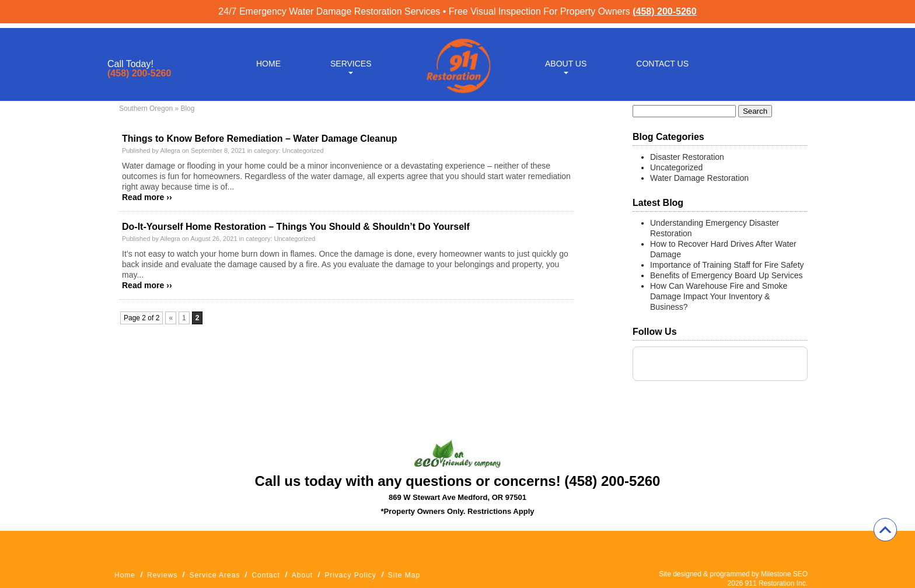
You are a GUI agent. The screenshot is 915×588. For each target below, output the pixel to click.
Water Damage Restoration (699, 178)
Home (268, 60)
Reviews (162, 575)
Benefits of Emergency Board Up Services (726, 275)
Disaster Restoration (687, 157)
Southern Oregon (146, 108)
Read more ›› (147, 197)
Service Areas (214, 575)
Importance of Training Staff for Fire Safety (727, 265)
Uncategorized (303, 150)
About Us (566, 60)
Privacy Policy (350, 575)
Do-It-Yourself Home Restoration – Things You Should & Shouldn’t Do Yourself (296, 227)
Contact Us (662, 60)
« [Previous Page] (171, 318)
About (302, 575)
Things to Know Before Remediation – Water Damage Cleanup (259, 139)
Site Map (404, 575)
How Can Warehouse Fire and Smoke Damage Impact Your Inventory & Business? (719, 296)
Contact (266, 575)
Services (351, 60)
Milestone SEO (784, 574)
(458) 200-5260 (664, 11)
